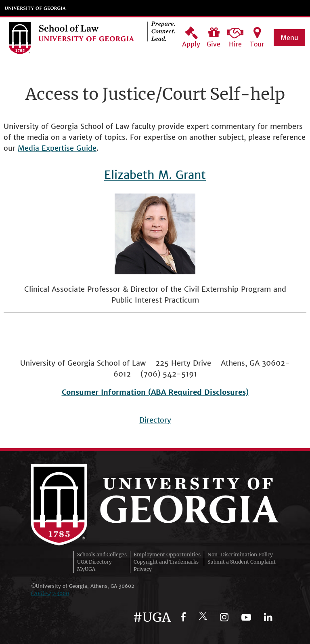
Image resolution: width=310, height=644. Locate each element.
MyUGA (86, 569)
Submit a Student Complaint (242, 562)
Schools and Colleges (102, 555)
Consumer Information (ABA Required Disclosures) (155, 392)
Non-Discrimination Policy (240, 555)
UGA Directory (94, 562)
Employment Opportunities (167, 555)
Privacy (143, 569)
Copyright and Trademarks (166, 562)
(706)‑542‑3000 (50, 593)
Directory (155, 420)
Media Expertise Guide (57, 148)
